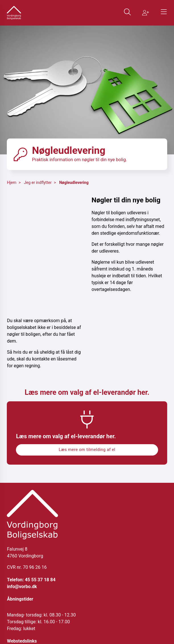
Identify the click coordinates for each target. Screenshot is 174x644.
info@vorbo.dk (22, 587)
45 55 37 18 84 (40, 580)
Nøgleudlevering (74, 182)
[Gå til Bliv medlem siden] (146, 13)
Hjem (12, 182)
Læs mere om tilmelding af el (87, 450)
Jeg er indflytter (38, 182)
